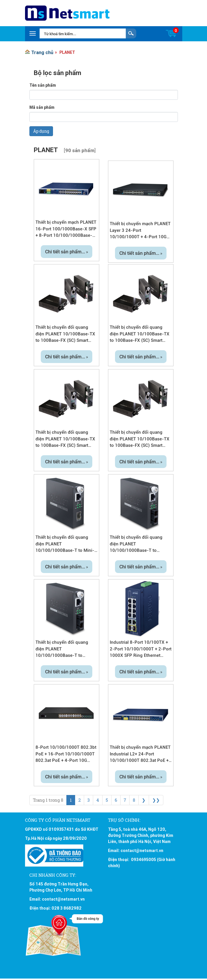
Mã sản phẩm (42, 107)
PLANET (67, 52)
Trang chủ (42, 52)
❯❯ (156, 800)
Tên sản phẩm (43, 85)
